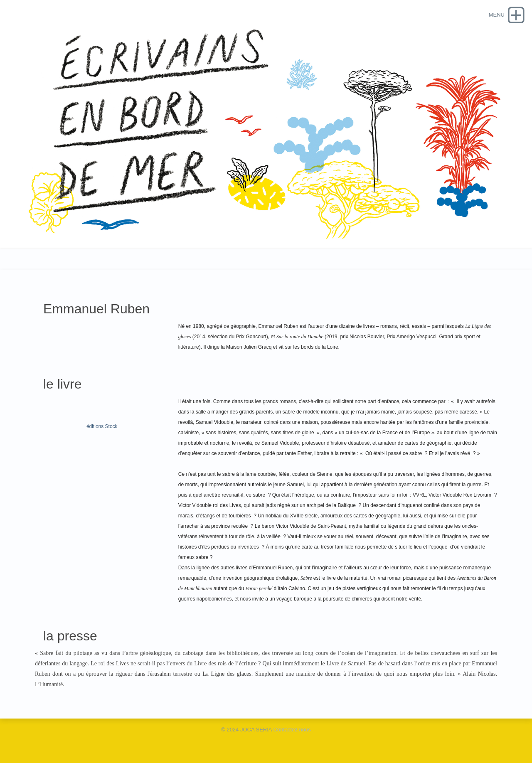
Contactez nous (292, 730)
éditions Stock (102, 426)
